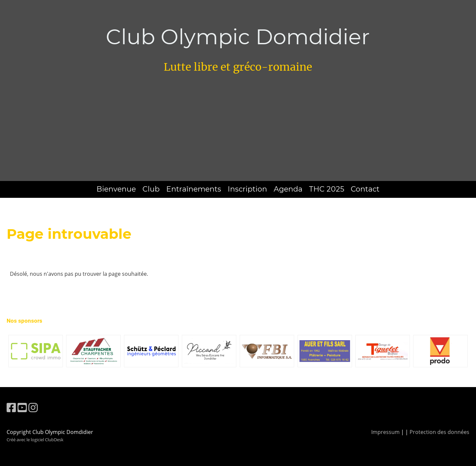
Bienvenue (116, 189)
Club (151, 189)
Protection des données (439, 432)
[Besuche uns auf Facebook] (11, 407)
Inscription (247, 189)
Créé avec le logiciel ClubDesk (35, 440)
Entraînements (194, 189)
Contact (365, 189)
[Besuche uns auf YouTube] (22, 407)
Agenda (288, 189)
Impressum (385, 432)
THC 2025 (327, 189)
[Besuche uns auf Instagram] (33, 407)
